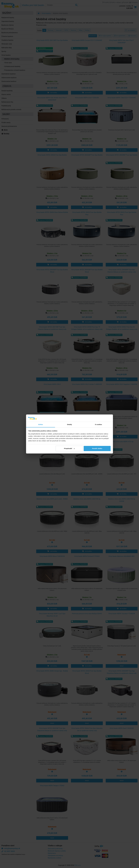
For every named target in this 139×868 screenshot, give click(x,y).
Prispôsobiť (69, 448)
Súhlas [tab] (41, 424)
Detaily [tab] (69, 424)
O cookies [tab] (99, 424)
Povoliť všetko (97, 448)
